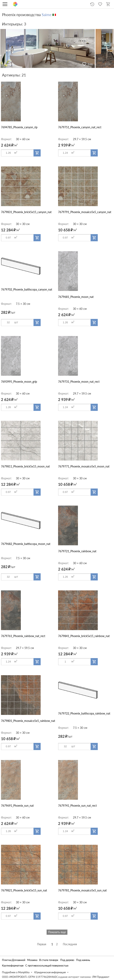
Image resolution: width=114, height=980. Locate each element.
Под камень (83, 960)
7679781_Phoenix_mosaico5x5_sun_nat (82, 890)
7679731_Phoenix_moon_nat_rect (79, 382)
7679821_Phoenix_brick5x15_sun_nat (24, 890)
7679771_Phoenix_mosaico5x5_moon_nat (84, 466)
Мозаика (32, 960)
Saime (47, 15)
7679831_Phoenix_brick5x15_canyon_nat (26, 212)
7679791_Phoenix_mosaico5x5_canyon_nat (85, 212)
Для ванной (19, 960)
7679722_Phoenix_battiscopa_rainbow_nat (84, 713)
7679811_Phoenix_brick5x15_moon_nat (25, 466)
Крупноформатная (13, 966)
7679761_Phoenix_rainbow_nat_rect (23, 636)
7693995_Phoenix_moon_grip (19, 382)
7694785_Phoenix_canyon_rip (19, 127)
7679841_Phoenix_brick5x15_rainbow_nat (84, 636)
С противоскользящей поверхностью (47, 966)
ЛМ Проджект (101, 977)
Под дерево (67, 960)
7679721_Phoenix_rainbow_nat (77, 551)
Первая (42, 944)
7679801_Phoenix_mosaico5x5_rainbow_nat (28, 721)
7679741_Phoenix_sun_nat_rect (77, 806)
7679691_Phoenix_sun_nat (17, 806)
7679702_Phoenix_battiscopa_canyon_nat (27, 289)
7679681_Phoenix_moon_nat (76, 297)
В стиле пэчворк (49, 960)
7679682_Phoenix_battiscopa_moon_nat (26, 544)
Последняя (70, 944)
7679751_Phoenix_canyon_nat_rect (80, 127)
